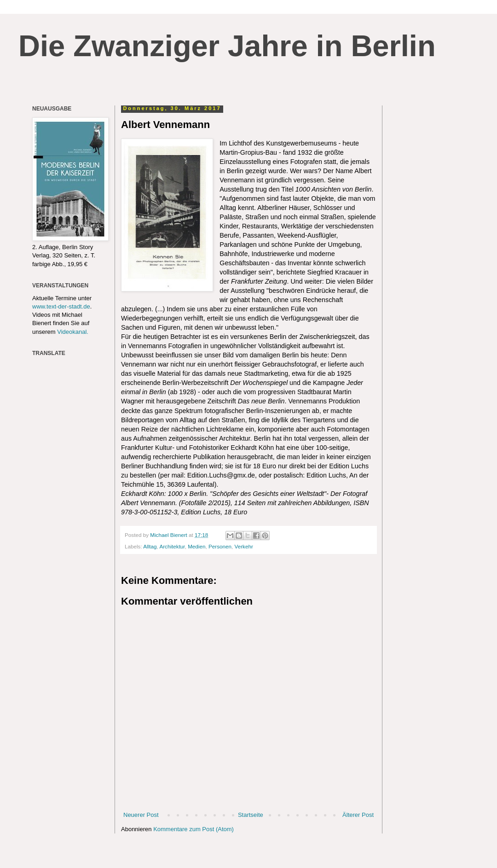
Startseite (251, 815)
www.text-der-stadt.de (61, 306)
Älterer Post (358, 815)
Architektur (172, 546)
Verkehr (244, 546)
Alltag (150, 546)
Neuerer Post (141, 815)
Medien (196, 546)
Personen (220, 546)
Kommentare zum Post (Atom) (194, 829)
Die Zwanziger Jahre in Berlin (227, 46)
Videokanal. (73, 332)
